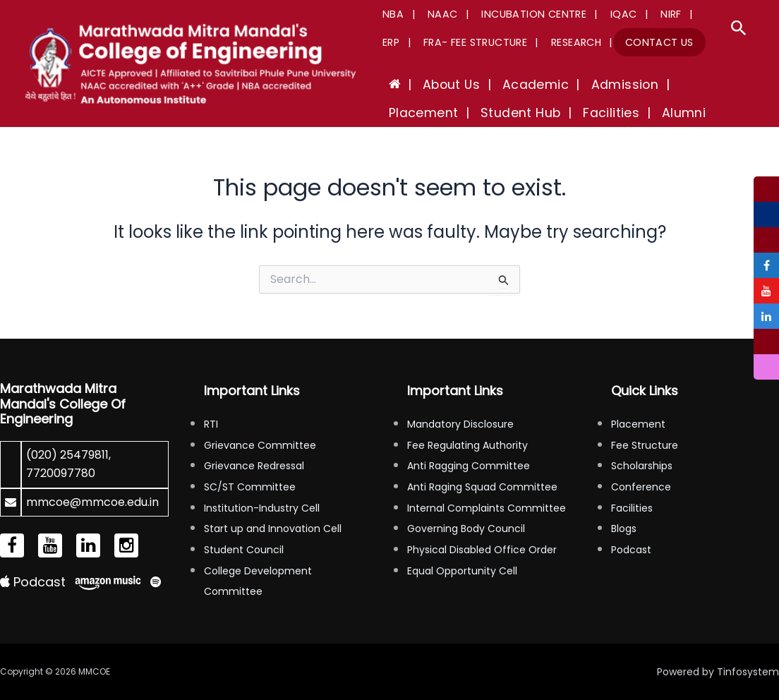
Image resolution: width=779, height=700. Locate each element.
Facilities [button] (507, 113)
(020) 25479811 (67, 455)
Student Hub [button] (424, 113)
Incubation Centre (519, 14)
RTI (211, 424)
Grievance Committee (260, 445)
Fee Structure (645, 445)
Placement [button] (678, 85)
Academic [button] (515, 85)
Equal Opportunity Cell (462, 571)
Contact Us (603, 42)
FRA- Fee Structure (431, 42)
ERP (680, 14)
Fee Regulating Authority (467, 445)
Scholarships (642, 466)
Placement (638, 424)
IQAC (603, 14)
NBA (390, 14)
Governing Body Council (466, 529)
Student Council (244, 550)
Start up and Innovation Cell (273, 529)
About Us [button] (439, 85)
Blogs (624, 529)
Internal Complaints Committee (487, 508)
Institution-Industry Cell (262, 508)
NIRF (644, 14)
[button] (739, 30)
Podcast (33, 582)
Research (526, 42)
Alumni (571, 113)
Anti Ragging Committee (469, 466)
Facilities (632, 508)
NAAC (434, 14)
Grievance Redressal (254, 466)
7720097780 (61, 473)
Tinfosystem (748, 672)
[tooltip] (766, 189)
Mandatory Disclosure (460, 424)
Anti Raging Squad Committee (482, 487)
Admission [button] (596, 85)
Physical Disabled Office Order (482, 550)
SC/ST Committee (250, 487)
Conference (641, 487)
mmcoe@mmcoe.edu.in (92, 502)
